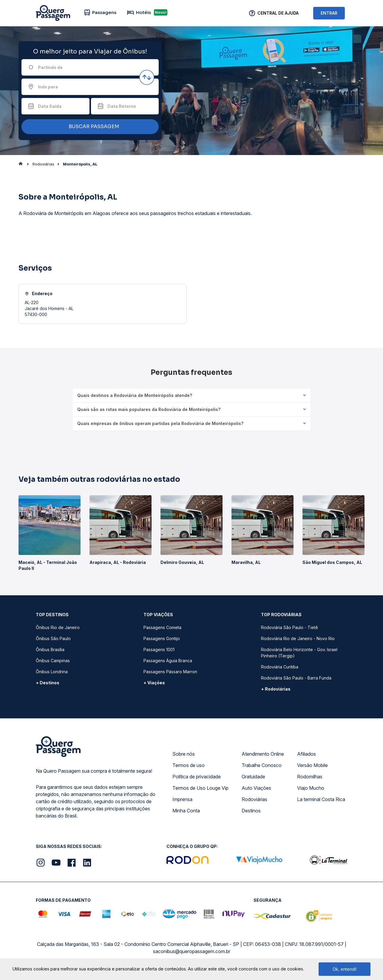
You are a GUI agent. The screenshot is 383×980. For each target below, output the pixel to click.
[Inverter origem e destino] (147, 77)
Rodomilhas (310, 777)
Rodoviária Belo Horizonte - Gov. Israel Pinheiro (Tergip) (299, 653)
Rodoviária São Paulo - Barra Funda (296, 678)
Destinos (251, 811)
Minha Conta (186, 811)
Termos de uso (189, 765)
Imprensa (182, 799)
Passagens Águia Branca (168, 661)
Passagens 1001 (159, 650)
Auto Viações (256, 788)
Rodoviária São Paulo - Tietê (289, 627)
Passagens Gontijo (162, 638)
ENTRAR (329, 13)
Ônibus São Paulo (53, 638)
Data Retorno (122, 106)
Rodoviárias (254, 799)
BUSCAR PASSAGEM (89, 127)
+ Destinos (48, 683)
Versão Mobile (312, 765)
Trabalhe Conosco (262, 765)
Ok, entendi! (345, 969)
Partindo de (50, 67)
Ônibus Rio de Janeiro (58, 627)
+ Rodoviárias (276, 689)
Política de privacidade (197, 777)
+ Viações (154, 683)
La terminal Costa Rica (321, 799)
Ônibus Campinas (53, 661)
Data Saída (50, 106)
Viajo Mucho (311, 788)
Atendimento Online (263, 754)
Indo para (48, 87)
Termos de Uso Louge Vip (200, 788)
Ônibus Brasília (50, 650)
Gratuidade (253, 777)
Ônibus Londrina (52, 672)
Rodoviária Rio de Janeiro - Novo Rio (298, 638)
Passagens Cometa (162, 627)
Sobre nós (184, 754)
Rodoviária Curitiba (280, 667)
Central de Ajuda (278, 13)
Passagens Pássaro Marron (170, 672)
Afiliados (306, 754)
